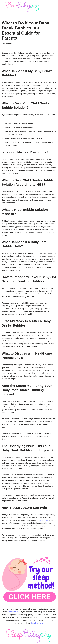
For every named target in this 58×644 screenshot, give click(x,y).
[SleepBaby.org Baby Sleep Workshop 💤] (22, 7)
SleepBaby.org (43, 520)
